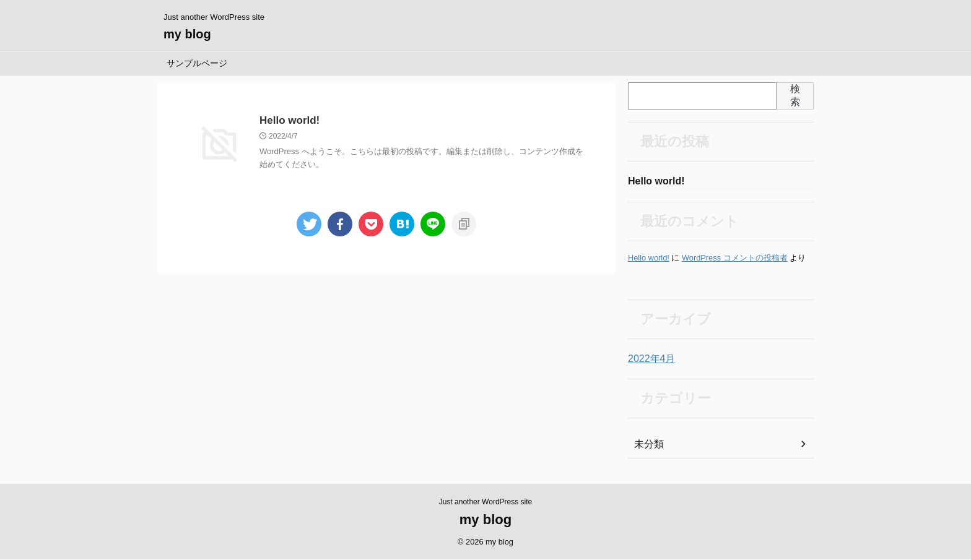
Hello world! (288, 121)
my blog (187, 34)
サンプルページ (197, 63)
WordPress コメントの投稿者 (735, 259)
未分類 (647, 446)
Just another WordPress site (486, 502)
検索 (795, 95)
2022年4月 (649, 360)
